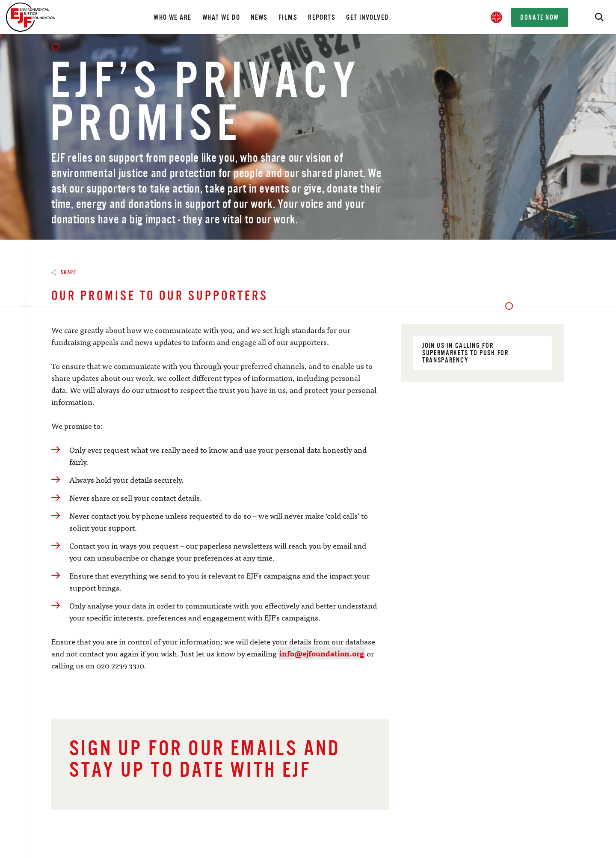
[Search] (599, 17)
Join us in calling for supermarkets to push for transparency (484, 353)
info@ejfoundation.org (322, 653)
